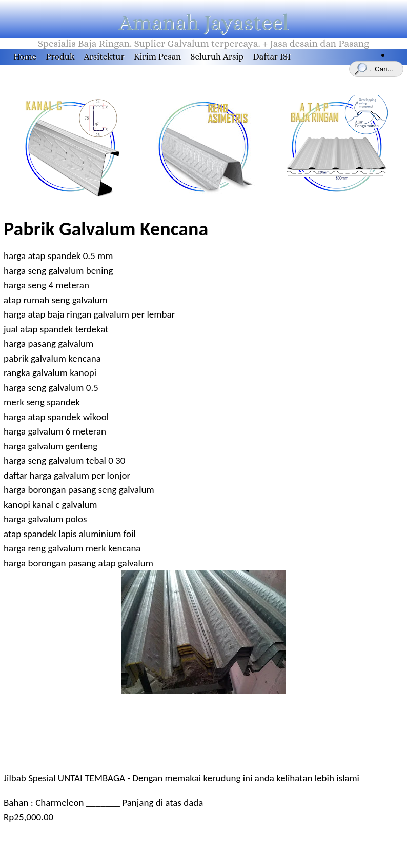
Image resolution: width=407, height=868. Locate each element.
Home (25, 57)
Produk (60, 57)
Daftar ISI (272, 57)
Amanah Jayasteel (203, 23)
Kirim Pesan (158, 57)
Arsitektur (104, 57)
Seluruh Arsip (217, 57)
